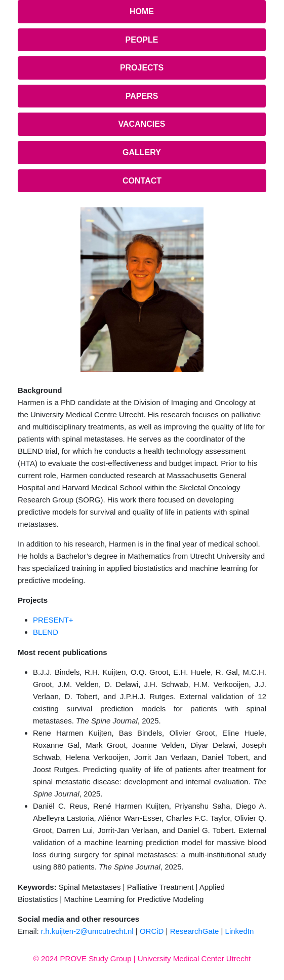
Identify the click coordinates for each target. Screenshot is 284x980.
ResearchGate (195, 931)
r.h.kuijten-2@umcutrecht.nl (87, 931)
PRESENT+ (53, 620)
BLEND (46, 632)
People (142, 40)
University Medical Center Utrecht (194, 958)
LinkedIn (240, 931)
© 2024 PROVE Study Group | (86, 958)
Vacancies (141, 124)
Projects (142, 68)
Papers (142, 96)
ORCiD (152, 931)
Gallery (142, 152)
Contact (142, 181)
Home (142, 11)
